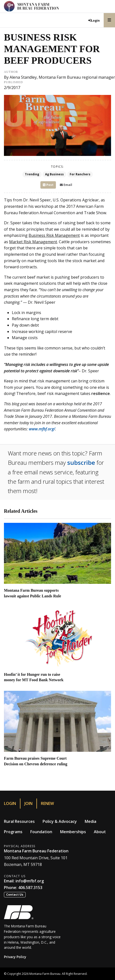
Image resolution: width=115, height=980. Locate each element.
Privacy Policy (15, 957)
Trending (32, 174)
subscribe (81, 462)
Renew (47, 803)
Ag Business (54, 174)
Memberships (73, 832)
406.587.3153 (30, 888)
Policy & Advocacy (60, 821)
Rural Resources (19, 821)
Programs (13, 832)
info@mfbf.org (30, 881)
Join (28, 803)
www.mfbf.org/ (42, 429)
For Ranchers (80, 174)
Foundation (41, 832)
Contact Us (15, 895)
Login (10, 803)
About (100, 832)
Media (90, 821)
